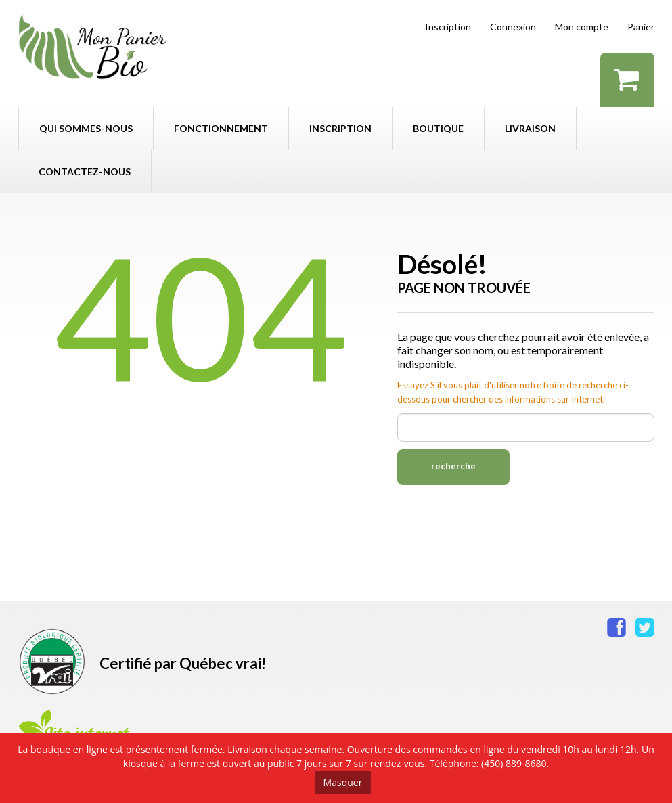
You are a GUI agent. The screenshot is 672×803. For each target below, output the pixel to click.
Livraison (530, 128)
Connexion (513, 27)
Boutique (438, 128)
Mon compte (582, 27)
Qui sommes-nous (86, 128)
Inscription (448, 27)
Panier (641, 27)
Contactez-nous (85, 171)
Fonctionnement (221, 128)
